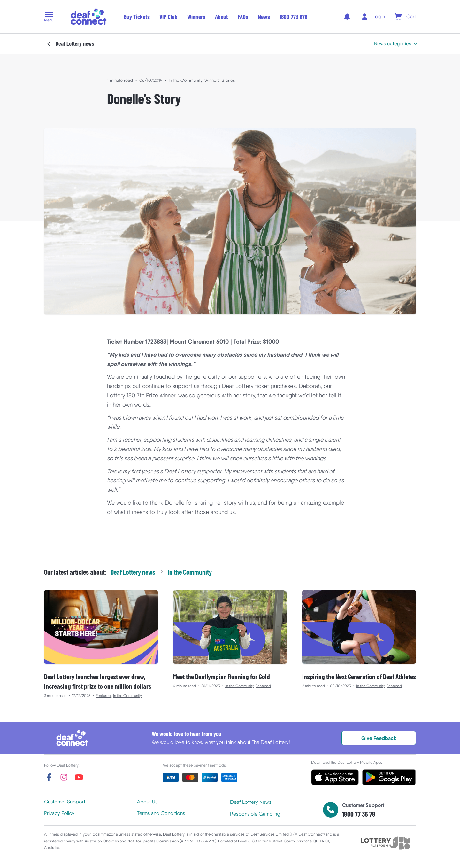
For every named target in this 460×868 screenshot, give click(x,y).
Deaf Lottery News (251, 802)
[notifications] (347, 17)
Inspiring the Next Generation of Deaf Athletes (359, 676)
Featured (103, 696)
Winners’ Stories (220, 80)
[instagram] (64, 777)
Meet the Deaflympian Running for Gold (222, 676)
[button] (49, 18)
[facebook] (49, 777)
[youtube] (79, 777)
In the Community (185, 80)
